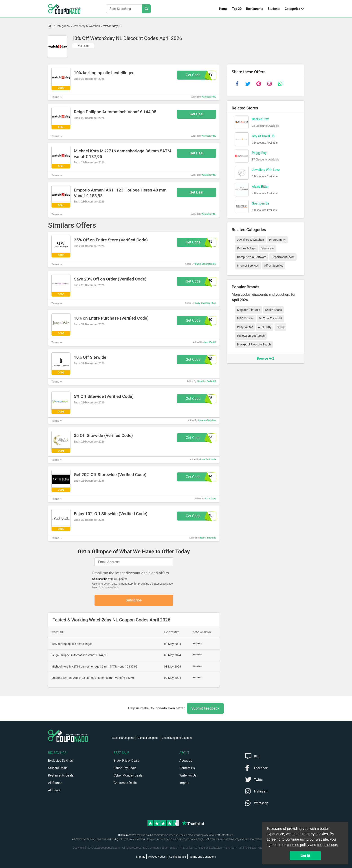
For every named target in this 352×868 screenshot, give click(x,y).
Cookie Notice (177, 857)
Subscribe (134, 600)
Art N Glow (211, 499)
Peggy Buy (259, 153)
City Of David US (263, 136)
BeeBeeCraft (261, 119)
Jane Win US (209, 342)
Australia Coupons (123, 738)
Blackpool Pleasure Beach (254, 344)
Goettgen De (261, 203)
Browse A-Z (266, 358)
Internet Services (248, 266)
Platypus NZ (245, 327)
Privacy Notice (157, 857)
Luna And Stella (208, 460)
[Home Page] (52, 26)
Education (267, 248)
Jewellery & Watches (87, 26)
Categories (293, 9)
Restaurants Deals (61, 775)
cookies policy (298, 845)
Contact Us (187, 768)
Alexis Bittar (260, 187)
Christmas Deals (125, 783)
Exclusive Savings (60, 761)
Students (274, 9)
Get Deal (197, 114)
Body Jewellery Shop (206, 303)
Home (223, 9)
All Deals (54, 790)
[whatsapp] (280, 84)
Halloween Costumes (251, 336)
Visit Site (83, 46)
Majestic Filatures (249, 310)
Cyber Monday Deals (128, 775)
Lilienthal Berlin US (207, 381)
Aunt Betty (265, 327)
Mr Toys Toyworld (270, 318)
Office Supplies (274, 266)
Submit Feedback (205, 708)
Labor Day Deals (125, 768)
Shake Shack (273, 310)
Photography (277, 240)
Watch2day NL (113, 26)
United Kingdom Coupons (177, 738)
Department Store (283, 257)
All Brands (55, 783)
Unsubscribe (100, 579)
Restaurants (255, 9)
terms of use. (328, 845)
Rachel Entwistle (208, 538)
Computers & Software (252, 257)
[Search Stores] (146, 9)
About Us (186, 761)
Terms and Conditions (203, 857)
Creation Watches (207, 420)
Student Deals (58, 768)
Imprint (184, 783)
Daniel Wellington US (206, 264)
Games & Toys (246, 248)
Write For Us (188, 775)
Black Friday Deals (127, 761)
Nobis (280, 327)
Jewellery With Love (266, 170)
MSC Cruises (245, 318)
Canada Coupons (148, 738)
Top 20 (237, 9)
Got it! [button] (305, 856)
